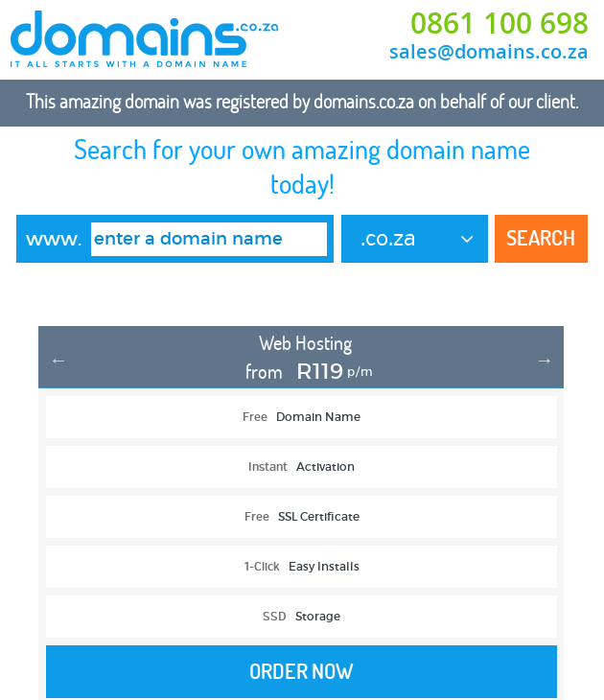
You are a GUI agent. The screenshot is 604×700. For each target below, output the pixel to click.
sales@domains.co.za (489, 51)
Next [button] (545, 360)
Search (541, 238)
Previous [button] (58, 360)
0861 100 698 (499, 23)
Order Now (302, 671)
